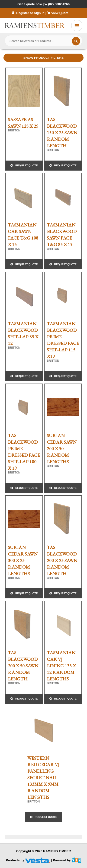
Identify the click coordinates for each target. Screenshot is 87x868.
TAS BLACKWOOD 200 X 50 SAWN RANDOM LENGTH (23, 666)
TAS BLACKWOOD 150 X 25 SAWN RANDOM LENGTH (62, 133)
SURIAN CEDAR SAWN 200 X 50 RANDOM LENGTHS (62, 449)
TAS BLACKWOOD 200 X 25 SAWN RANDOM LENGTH (62, 560)
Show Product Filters (44, 58)
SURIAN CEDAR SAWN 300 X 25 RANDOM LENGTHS (23, 560)
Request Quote (26, 165)
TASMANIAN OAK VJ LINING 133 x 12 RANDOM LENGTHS (61, 666)
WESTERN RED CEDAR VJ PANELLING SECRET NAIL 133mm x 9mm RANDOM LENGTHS (43, 778)
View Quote (58, 13)
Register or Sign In (28, 13)
